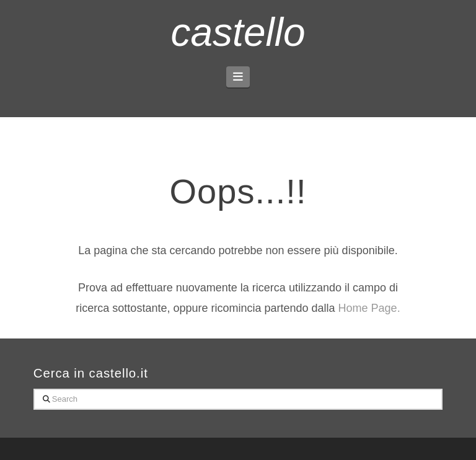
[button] (238, 77)
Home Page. (369, 308)
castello (238, 32)
